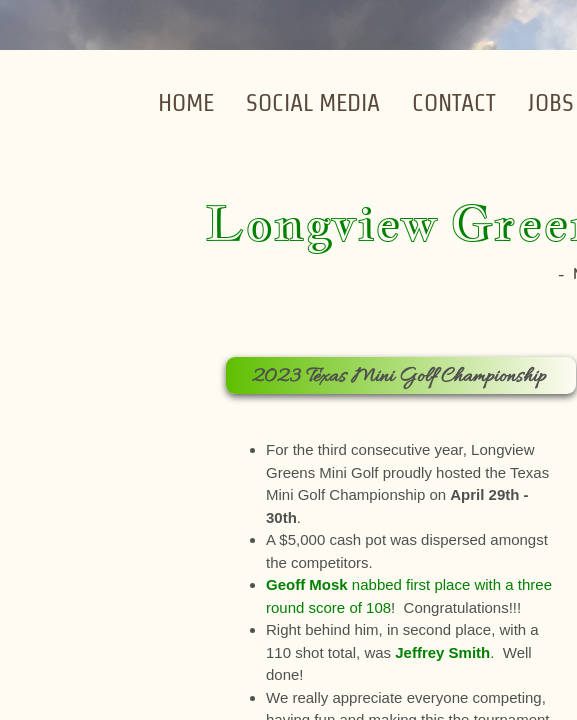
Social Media (313, 102)
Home (186, 102)
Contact (454, 102)
